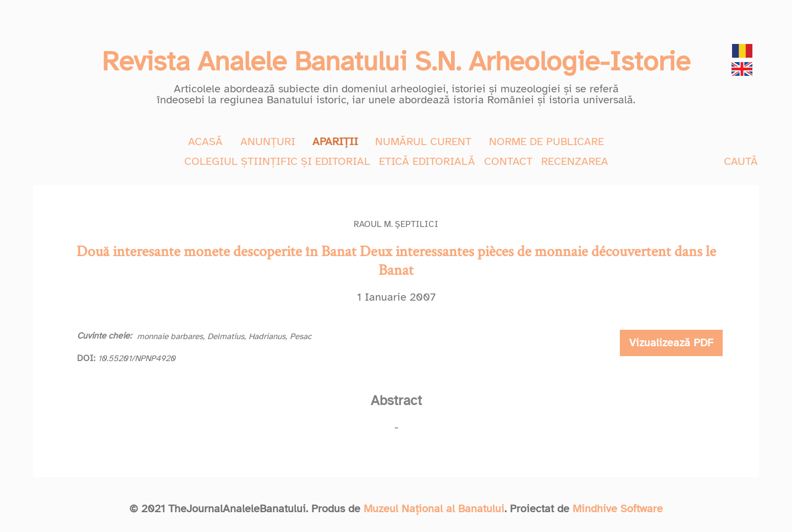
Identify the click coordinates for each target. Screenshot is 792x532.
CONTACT (508, 161)
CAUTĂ (741, 161)
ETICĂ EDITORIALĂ (427, 161)
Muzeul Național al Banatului (434, 509)
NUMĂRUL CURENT (423, 142)
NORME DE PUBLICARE (546, 142)
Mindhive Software (618, 509)
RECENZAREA (575, 161)
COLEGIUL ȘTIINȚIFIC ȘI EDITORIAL (277, 161)
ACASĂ (205, 142)
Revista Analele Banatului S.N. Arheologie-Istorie (396, 61)
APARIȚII (335, 142)
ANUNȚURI (268, 142)
